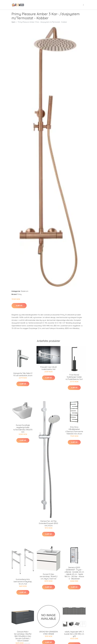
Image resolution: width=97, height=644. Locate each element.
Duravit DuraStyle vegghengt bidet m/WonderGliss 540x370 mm (23, 429)
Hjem (13, 22)
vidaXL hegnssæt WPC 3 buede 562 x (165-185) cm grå (74, 634)
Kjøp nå (19, 306)
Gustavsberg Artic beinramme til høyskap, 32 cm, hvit (23, 582)
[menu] (84, 5)
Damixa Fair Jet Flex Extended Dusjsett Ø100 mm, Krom (48, 523)
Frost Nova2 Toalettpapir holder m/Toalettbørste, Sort (74, 377)
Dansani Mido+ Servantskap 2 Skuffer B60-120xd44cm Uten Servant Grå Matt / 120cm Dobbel (23, 636)
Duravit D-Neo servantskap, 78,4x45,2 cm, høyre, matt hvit (49, 576)
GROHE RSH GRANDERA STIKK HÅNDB (48, 633)
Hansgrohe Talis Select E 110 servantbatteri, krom (23, 374)
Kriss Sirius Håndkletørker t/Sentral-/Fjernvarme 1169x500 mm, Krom (74, 430)
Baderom (25, 291)
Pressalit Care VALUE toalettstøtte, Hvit (49, 368)
